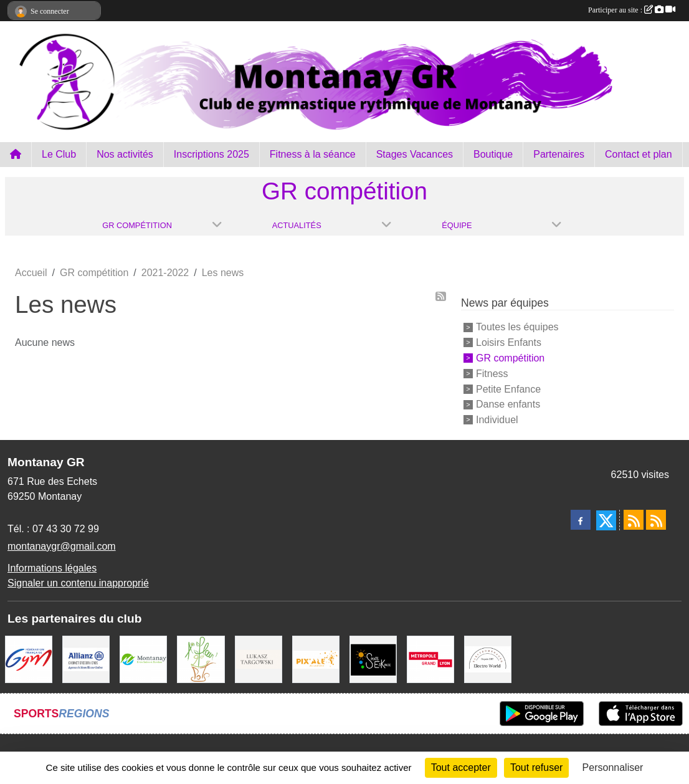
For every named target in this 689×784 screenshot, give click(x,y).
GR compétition (510, 358)
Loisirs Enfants (509, 342)
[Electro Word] (488, 658)
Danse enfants (508, 404)
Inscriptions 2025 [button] (211, 154)
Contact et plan (639, 154)
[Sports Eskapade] (373, 658)
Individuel (497, 420)
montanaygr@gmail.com (62, 546)
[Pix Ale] (316, 658)
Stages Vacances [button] (415, 154)
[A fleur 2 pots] (201, 658)
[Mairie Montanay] (143, 658)
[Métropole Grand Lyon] (430, 658)
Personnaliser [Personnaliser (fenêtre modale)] (613, 767)
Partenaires (559, 154)
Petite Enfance (508, 389)
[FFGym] (29, 658)
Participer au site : (632, 10)
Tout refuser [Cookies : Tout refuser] (536, 767)
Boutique (493, 154)
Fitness (492, 374)
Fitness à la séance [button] (313, 154)
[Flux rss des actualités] (634, 520)
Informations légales (52, 568)
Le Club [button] (59, 154)
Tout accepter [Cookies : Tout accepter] (461, 767)
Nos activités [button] (125, 154)
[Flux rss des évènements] (656, 520)
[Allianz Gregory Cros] (86, 658)
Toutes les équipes (517, 327)
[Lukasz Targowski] (259, 658)
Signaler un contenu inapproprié (78, 583)
